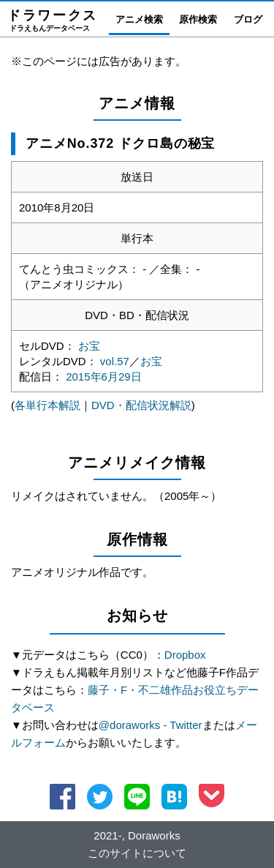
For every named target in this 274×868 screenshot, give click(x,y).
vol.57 (115, 361)
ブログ (248, 19)
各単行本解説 (47, 405)
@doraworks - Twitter (151, 725)
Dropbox (185, 655)
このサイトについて (137, 853)
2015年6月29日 (103, 377)
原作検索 (198, 19)
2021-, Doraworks (137, 835)
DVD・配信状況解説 (141, 405)
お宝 (89, 346)
